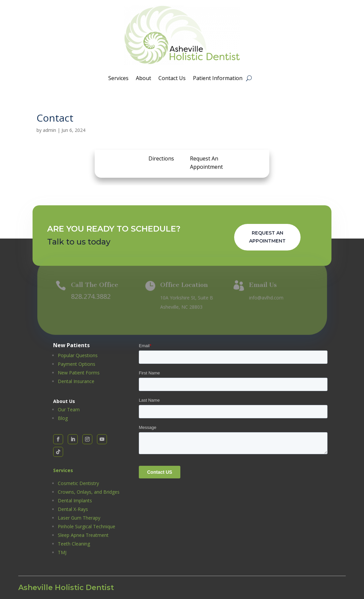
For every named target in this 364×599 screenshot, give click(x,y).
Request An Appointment (267, 237)
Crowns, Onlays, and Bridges (89, 492)
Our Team (69, 409)
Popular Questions (78, 355)
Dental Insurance (76, 381)
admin (49, 130)
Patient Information (218, 79)
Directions (161, 158)
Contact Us (172, 79)
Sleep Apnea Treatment (83, 535)
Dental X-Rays (73, 509)
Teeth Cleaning (74, 544)
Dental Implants (75, 500)
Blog (63, 418)
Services (118, 79)
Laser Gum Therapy (79, 518)
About (143, 79)
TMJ (62, 552)
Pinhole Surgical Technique (87, 526)
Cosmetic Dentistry (78, 483)
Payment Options (77, 364)
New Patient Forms (79, 373)
